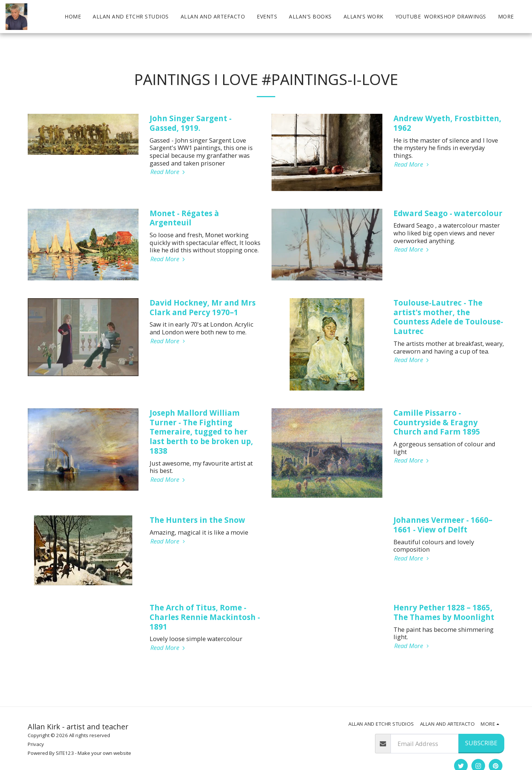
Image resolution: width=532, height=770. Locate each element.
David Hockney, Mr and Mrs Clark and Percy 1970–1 (203, 307)
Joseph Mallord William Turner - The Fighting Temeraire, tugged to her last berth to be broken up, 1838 (201, 432)
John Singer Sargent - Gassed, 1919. (191, 123)
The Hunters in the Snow (197, 520)
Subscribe (481, 743)
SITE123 (65, 753)
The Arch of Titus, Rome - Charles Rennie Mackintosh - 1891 (205, 617)
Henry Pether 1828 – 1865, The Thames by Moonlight (444, 612)
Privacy (36, 744)
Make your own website (104, 753)
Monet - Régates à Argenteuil (184, 218)
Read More (169, 172)
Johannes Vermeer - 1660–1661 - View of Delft (443, 525)
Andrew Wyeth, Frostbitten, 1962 (447, 123)
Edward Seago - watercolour (448, 213)
